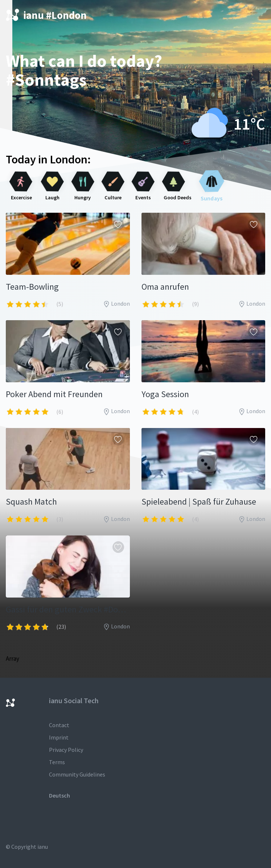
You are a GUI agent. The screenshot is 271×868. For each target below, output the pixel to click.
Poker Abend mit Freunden (54, 394)
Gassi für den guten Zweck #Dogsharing (68, 609)
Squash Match (31, 502)
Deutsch (59, 795)
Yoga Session (165, 394)
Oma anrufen (165, 287)
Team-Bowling (32, 287)
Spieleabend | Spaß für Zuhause (199, 502)
